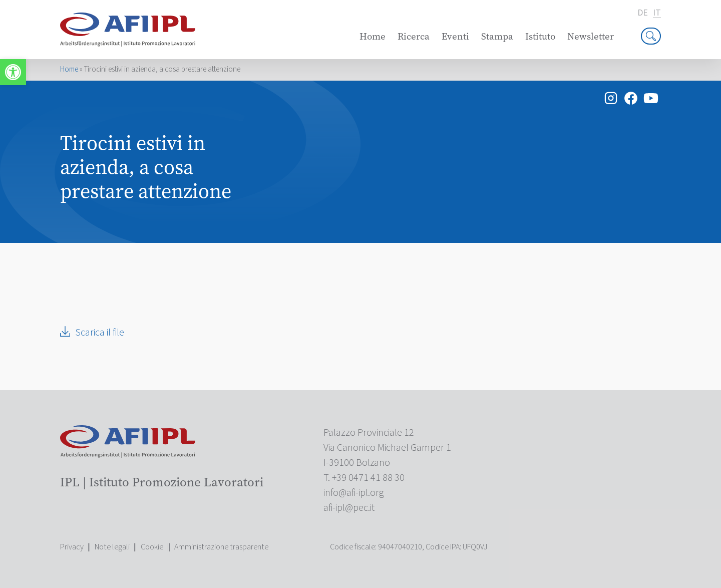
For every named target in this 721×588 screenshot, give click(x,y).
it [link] (657, 13)
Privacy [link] (72, 547)
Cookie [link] (152, 547)
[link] (13, 72)
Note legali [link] (112, 547)
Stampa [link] (497, 36)
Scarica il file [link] (100, 333)
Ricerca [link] (414, 36)
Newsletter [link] (591, 36)
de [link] (643, 13)
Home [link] (373, 36)
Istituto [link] (540, 36)
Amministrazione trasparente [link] (221, 547)
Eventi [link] (455, 36)
